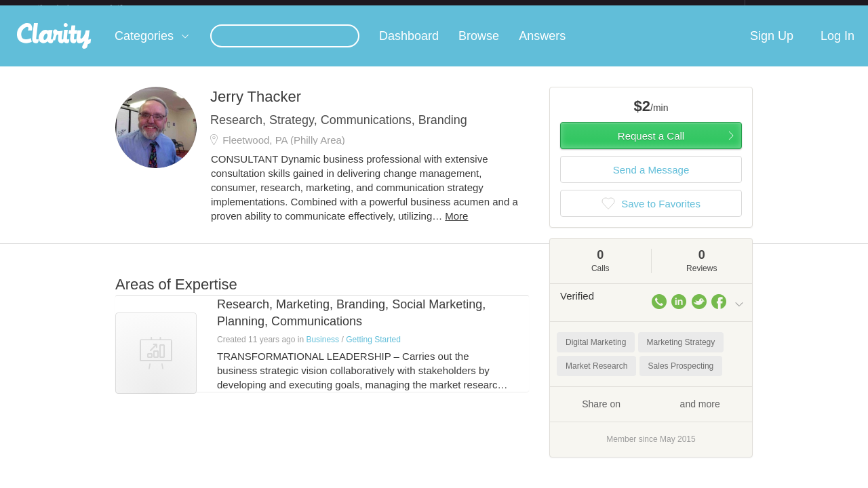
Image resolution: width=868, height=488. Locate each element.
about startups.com (793, 9)
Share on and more (651, 414)
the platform (94, 8)
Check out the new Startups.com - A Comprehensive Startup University (597, 9)
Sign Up (772, 47)
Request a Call (651, 147)
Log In (837, 47)
